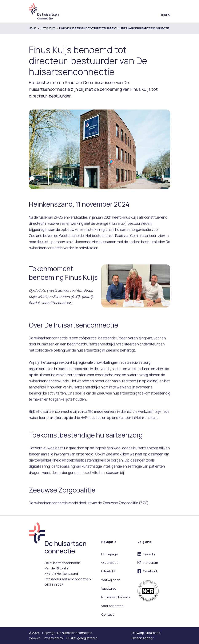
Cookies (35, 638)
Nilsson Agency (143, 638)
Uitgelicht (48, 28)
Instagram (150, 563)
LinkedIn (149, 554)
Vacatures (109, 589)
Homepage (110, 554)
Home (33, 28)
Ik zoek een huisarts (116, 597)
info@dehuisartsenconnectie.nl (68, 579)
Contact (108, 614)
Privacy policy (53, 638)
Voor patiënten (112, 606)
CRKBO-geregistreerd (82, 638)
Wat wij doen (111, 580)
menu (166, 14)
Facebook (150, 571)
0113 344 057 (54, 585)
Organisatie (110, 563)
